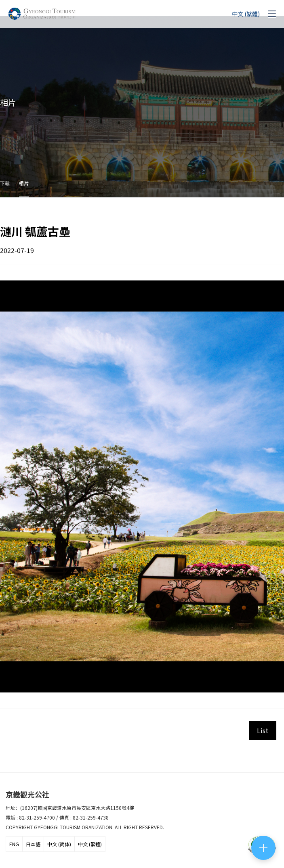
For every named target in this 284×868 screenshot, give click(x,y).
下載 (5, 183)
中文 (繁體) (90, 844)
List (263, 730)
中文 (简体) (59, 844)
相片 (24, 183)
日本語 (33, 844)
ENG (14, 844)
